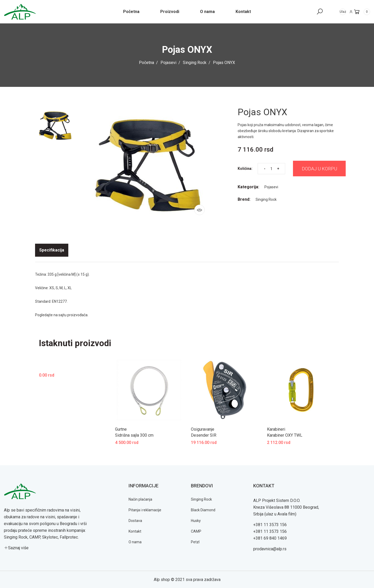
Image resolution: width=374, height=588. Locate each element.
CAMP (196, 531)
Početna (146, 63)
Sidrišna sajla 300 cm (134, 435)
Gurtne (121, 429)
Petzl (195, 542)
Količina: (245, 170)
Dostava (135, 520)
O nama (135, 542)
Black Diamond (203, 510)
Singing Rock (195, 63)
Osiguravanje (203, 429)
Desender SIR (204, 435)
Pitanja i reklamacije (145, 510)
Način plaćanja (140, 499)
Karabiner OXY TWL (285, 435)
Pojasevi (168, 63)
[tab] (52, 250)
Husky (196, 520)
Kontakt (135, 531)
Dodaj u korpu (321, 170)
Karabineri (276, 429)
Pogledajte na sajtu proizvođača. (62, 315)
